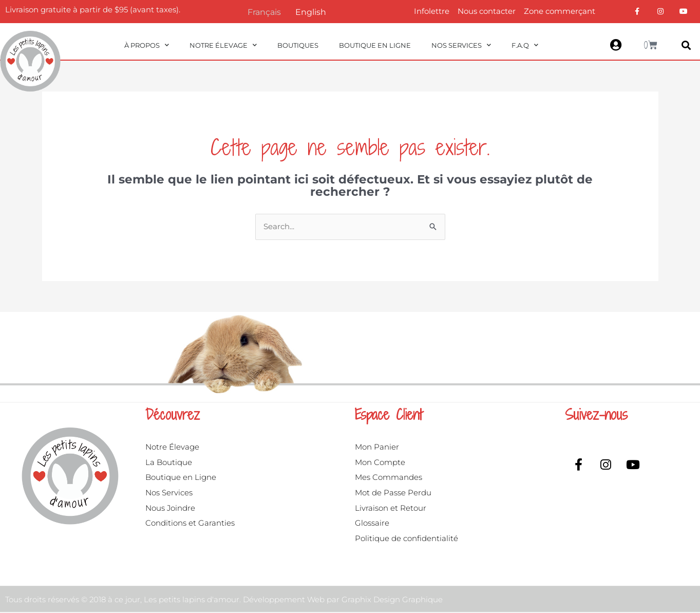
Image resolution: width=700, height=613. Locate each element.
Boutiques (298, 45)
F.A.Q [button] (525, 45)
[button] (686, 45)
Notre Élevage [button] (223, 45)
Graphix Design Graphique (392, 600)
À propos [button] (147, 45)
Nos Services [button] (461, 45)
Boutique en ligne (375, 45)
